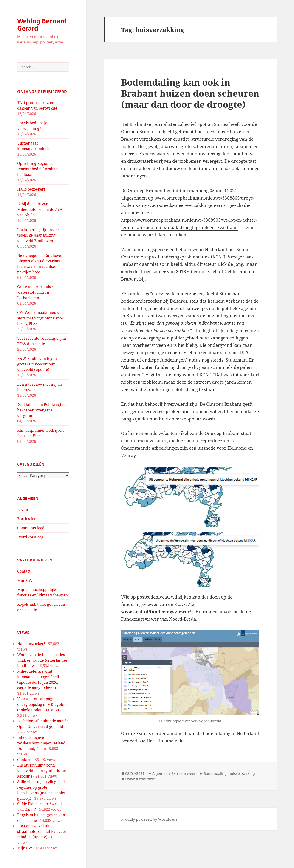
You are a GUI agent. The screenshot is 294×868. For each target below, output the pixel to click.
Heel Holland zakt (165, 741)
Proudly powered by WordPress (149, 819)
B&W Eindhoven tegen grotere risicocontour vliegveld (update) (37, 364)
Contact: (24, 571)
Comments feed (31, 528)
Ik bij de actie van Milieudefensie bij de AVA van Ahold (40, 209)
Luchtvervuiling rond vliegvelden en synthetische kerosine (42, 771)
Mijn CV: (25, 580)
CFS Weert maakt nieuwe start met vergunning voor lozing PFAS (40, 318)
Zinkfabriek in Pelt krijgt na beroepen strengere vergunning (42, 410)
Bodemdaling (215, 773)
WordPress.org (30, 537)
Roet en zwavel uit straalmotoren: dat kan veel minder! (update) (42, 831)
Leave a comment (140, 779)
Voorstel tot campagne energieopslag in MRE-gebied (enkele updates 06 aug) (43, 704)
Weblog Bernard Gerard (42, 25)
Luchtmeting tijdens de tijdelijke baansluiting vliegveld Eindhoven (38, 235)
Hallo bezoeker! (31, 189)
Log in (23, 509)
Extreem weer (184, 773)
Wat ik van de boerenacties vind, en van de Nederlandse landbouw (42, 660)
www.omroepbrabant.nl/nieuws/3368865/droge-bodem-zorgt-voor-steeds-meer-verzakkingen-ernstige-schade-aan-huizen (188, 205)
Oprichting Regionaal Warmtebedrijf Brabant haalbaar (38, 169)
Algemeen (161, 773)
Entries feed (28, 519)
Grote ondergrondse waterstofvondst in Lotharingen (35, 292)
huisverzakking (242, 773)
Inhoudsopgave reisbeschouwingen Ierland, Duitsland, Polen (42, 743)
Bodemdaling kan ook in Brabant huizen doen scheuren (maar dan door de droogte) (190, 93)
